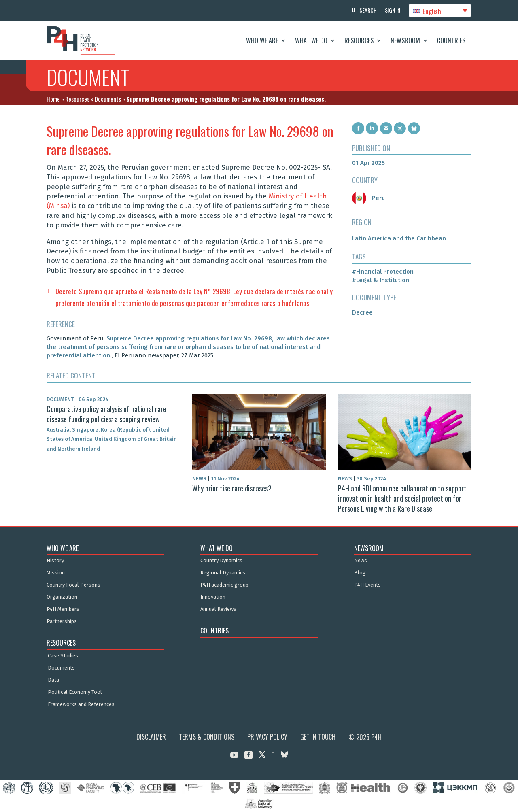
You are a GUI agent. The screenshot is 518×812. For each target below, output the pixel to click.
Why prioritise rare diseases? (232, 488)
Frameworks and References (81, 704)
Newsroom (405, 40)
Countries (451, 40)
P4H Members (63, 609)
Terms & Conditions (207, 737)
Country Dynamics (221, 561)
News (361, 561)
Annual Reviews (218, 609)
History (55, 561)
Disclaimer (151, 737)
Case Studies (63, 656)
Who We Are (262, 40)
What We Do (311, 40)
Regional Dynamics (223, 573)
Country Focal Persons (73, 585)
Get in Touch (318, 737)
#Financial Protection (383, 272)
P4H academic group (224, 585)
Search (368, 10)
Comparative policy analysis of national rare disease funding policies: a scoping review (106, 414)
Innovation (213, 597)
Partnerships (62, 621)
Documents (108, 99)
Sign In (393, 10)
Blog (360, 573)
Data (53, 680)
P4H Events (367, 585)
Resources (359, 40)
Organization (62, 597)
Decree (362, 312)
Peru (368, 198)
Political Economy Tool (75, 692)
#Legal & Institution (381, 280)
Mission (56, 573)
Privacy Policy (267, 737)
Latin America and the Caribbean (399, 238)
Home (53, 99)
